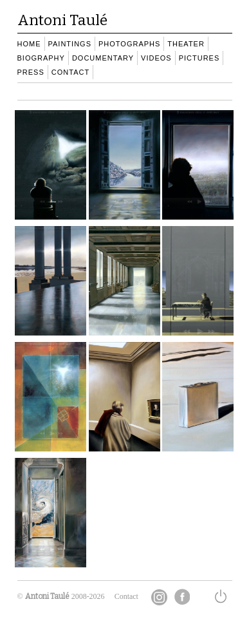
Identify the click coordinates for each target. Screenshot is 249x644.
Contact (126, 596)
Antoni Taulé (47, 596)
